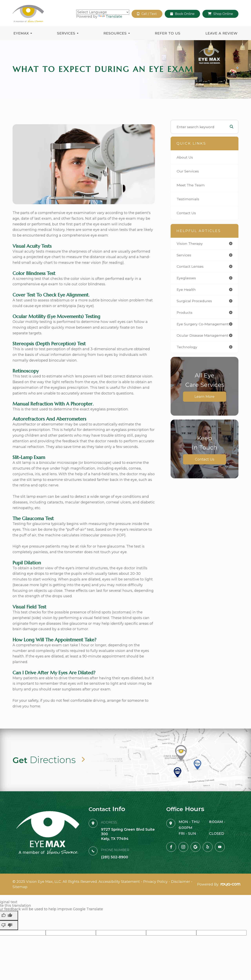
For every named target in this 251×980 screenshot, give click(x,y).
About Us (185, 157)
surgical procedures (194, 301)
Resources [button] (117, 33)
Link (125, 760)
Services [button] (68, 33)
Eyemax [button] (23, 33)
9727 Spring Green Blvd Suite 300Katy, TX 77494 (128, 834)
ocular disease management (202, 335)
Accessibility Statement (119, 881)
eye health (186, 290)
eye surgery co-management (203, 324)
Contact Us (186, 213)
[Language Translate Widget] (103, 12)
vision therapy (190, 243)
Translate (110, 16)
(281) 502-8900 (115, 857)
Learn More (205, 397)
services (184, 255)
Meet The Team (191, 185)
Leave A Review (221, 33)
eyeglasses (186, 278)
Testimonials (188, 199)
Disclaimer (181, 881)
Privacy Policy (155, 881)
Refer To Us (168, 33)
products (185, 312)
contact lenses (190, 266)
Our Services (188, 171)
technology (187, 347)
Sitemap (20, 884)
